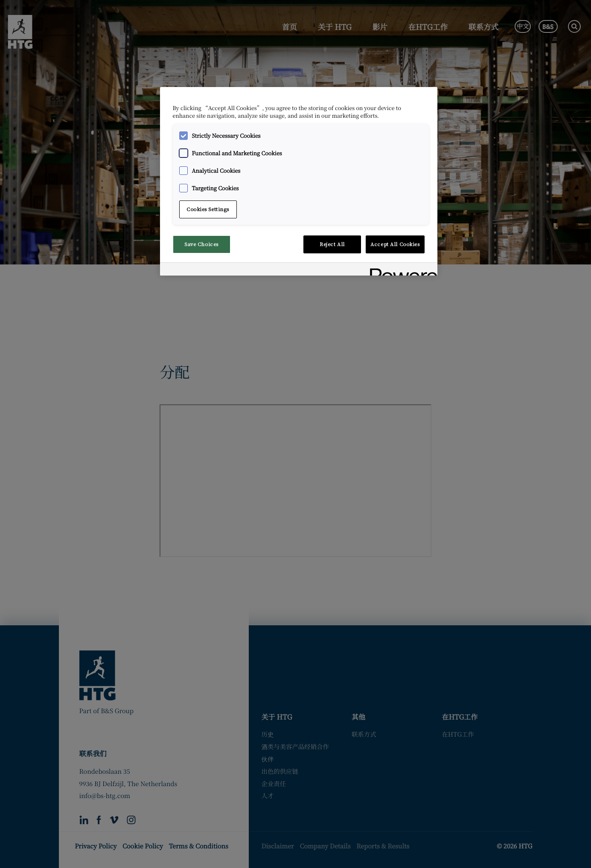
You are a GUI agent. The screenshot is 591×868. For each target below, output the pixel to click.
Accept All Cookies (395, 244)
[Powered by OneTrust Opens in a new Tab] (401, 270)
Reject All (332, 244)
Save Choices (201, 244)
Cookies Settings (208, 209)
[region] (299, 181)
